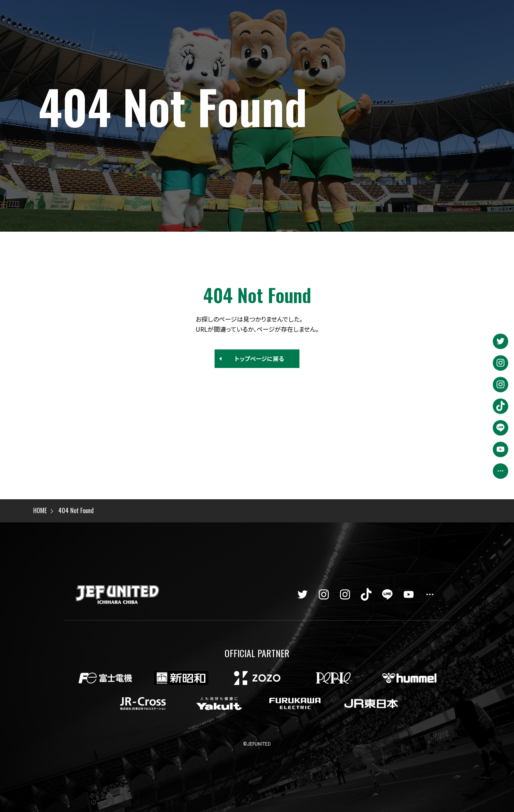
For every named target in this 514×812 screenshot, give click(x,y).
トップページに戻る (259, 359)
